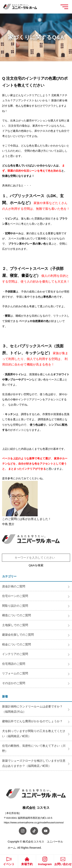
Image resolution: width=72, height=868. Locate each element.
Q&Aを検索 (36, 565)
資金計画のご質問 (14, 586)
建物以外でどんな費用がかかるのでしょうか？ (32, 721)
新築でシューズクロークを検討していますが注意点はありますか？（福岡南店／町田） (34, 763)
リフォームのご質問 (15, 673)
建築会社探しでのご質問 (18, 635)
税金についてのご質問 (17, 644)
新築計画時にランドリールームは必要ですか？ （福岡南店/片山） (34, 709)
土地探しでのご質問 (15, 625)
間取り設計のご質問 (15, 606)
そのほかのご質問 (14, 683)
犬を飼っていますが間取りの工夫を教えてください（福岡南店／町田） (34, 734)
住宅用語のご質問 (14, 664)
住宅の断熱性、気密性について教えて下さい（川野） (34, 748)
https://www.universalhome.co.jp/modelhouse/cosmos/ (34, 823)
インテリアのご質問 (15, 654)
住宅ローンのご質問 (15, 596)
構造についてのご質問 (17, 615)
